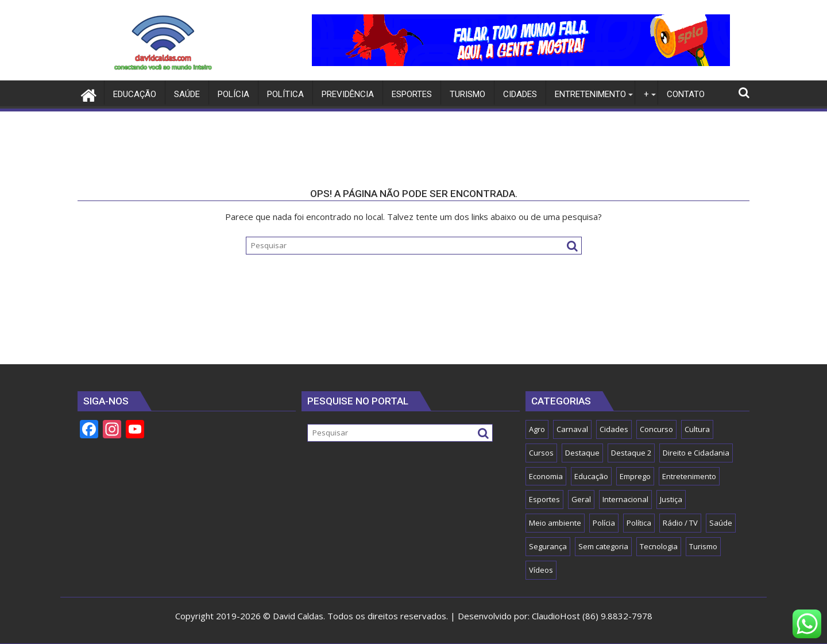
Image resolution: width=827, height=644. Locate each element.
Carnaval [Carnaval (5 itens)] (572, 429)
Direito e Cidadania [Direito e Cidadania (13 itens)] (696, 453)
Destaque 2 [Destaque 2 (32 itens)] (631, 453)
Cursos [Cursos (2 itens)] (541, 453)
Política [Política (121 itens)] (639, 523)
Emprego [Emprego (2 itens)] (635, 476)
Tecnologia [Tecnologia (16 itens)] (659, 546)
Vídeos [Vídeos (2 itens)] (541, 570)
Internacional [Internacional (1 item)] (625, 499)
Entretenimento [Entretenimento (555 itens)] (689, 476)
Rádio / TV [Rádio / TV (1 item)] (680, 523)
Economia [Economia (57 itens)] (546, 476)
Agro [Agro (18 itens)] (537, 429)
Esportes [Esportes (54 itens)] (544, 499)
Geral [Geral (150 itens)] (581, 499)
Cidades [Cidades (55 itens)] (614, 429)
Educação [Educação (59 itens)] (591, 476)
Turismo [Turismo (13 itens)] (703, 546)
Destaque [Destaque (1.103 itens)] (582, 453)
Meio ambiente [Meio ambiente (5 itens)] (555, 523)
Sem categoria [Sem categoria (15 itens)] (603, 546)
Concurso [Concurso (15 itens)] (656, 429)
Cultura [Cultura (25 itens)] (697, 429)
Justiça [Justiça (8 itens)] (671, 499)
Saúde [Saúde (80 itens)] (721, 523)
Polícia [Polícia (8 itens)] (604, 523)
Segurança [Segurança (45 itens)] (548, 546)
